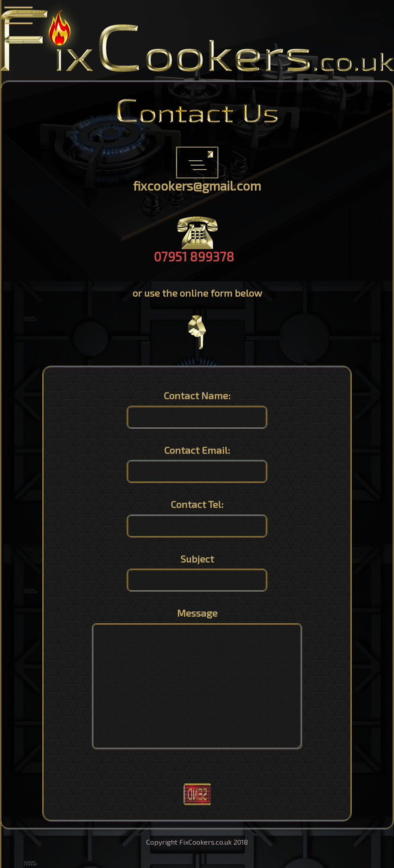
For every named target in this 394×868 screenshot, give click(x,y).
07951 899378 (194, 256)
